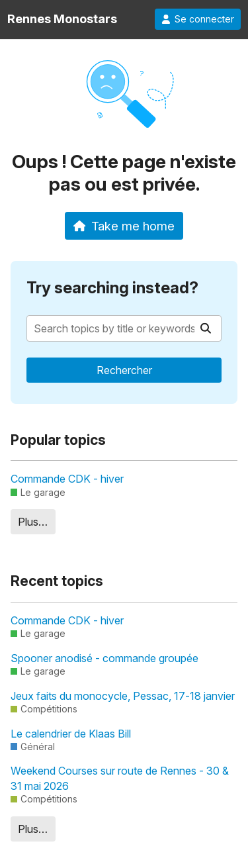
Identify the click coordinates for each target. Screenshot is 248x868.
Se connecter (198, 19)
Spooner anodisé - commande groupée (104, 658)
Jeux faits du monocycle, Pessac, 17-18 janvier (123, 696)
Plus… (33, 522)
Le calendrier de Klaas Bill (71, 734)
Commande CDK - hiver (67, 479)
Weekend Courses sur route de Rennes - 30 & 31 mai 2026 (120, 778)
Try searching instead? (112, 288)
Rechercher (124, 370)
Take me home (124, 226)
